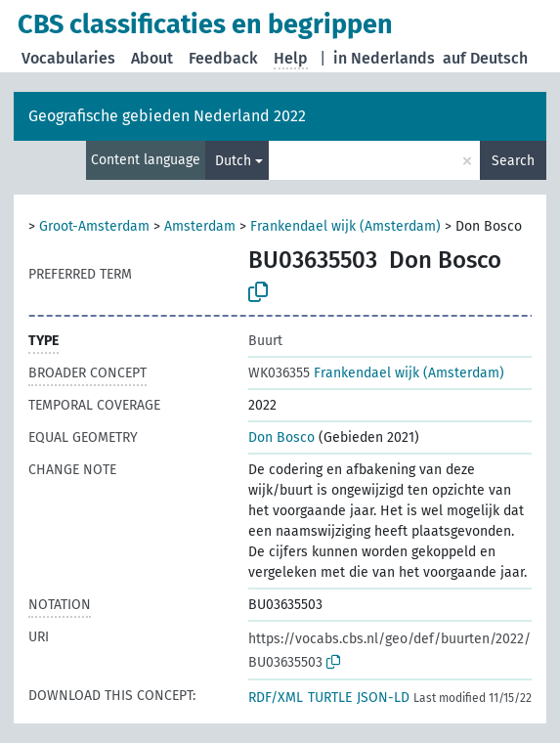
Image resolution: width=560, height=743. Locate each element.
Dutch (233, 161)
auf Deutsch (485, 58)
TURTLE (330, 698)
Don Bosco (281, 437)
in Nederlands (384, 58)
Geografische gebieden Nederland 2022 (167, 116)
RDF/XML (276, 698)
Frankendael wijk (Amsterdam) (345, 226)
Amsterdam (200, 226)
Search (513, 161)
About (152, 58)
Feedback (223, 58)
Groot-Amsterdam (94, 226)
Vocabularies (68, 58)
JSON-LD (383, 698)
